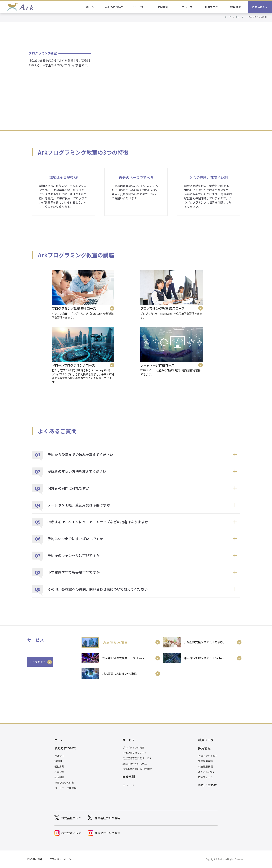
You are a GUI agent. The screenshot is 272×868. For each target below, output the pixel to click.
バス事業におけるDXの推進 (137, 769)
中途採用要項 (205, 766)
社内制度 (59, 777)
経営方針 (59, 766)
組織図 (58, 761)
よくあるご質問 (207, 772)
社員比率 (59, 772)
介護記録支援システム (135, 753)
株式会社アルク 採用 (108, 818)
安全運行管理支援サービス (137, 758)
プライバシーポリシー (62, 859)
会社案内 (59, 756)
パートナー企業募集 (65, 788)
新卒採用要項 (205, 761)
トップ (228, 17)
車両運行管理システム (135, 764)
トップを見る (38, 662)
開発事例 (163, 7)
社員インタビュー (208, 756)
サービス (138, 7)
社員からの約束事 (64, 783)
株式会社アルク (71, 818)
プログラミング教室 (133, 747)
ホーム (90, 7)
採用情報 (236, 7)
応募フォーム (205, 777)
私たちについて (114, 7)
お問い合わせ (260, 7)
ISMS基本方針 (35, 859)
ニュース (187, 7)
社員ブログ (211, 7)
